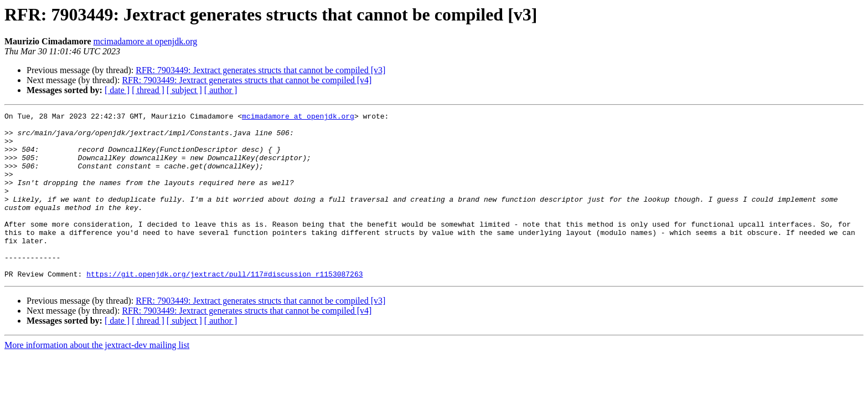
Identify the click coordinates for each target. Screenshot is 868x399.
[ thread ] (148, 90)
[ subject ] (184, 90)
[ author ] (221, 90)
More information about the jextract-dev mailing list (97, 378)
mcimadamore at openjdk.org (146, 41)
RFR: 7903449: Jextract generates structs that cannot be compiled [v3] (260, 70)
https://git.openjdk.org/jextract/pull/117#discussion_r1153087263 (224, 307)
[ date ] (117, 90)
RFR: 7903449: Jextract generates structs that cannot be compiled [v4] (247, 80)
